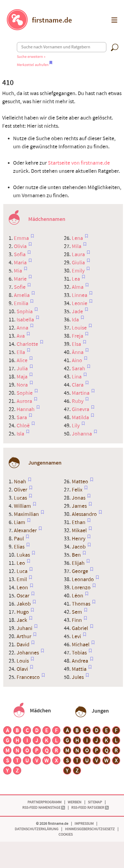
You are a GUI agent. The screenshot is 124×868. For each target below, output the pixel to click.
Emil (22, 579)
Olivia (21, 246)
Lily (76, 426)
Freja (78, 336)
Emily (79, 271)
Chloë (24, 426)
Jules (78, 677)
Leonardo (83, 579)
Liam (20, 522)
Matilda (81, 418)
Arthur (24, 637)
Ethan (79, 522)
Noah (21, 482)
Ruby (78, 401)
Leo (21, 563)
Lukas (24, 555)
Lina (77, 377)
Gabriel (80, 628)
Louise (80, 328)
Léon (78, 596)
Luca (23, 571)
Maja (23, 377)
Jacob (79, 547)
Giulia (79, 263)
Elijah (79, 563)
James (80, 506)
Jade (78, 312)
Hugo (23, 612)
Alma (78, 287)
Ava (21, 336)
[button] (114, 20)
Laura (79, 255)
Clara (78, 385)
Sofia (20, 255)
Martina (81, 393)
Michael (81, 645)
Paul (19, 539)
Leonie (80, 303)
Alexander (26, 531)
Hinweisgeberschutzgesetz (90, 829)
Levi (77, 637)
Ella (21, 352)
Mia (18, 271)
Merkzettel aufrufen (35, 65)
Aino (77, 361)
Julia (23, 369)
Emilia (22, 303)
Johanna (82, 434)
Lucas (21, 498)
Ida (76, 320)
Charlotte (28, 344)
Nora (23, 385)
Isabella (26, 320)
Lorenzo (82, 588)
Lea (76, 279)
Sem (77, 612)
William (23, 506)
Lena (78, 238)
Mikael (80, 531)
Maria (21, 263)
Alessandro (85, 514)
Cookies (66, 834)
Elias (20, 547)
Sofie (20, 287)
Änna (78, 352)
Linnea (80, 295)
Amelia (22, 295)
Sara (22, 418)
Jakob (24, 604)
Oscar (24, 596)
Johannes (28, 653)
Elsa (77, 344)
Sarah (79, 369)
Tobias (80, 653)
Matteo (80, 482)
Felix (78, 490)
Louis (23, 661)
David (24, 645)
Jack (22, 620)
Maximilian (27, 514)
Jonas (79, 498)
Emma (22, 238)
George (80, 571)
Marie (21, 279)
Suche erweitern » (31, 57)
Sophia (25, 312)
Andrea (80, 661)
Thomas (82, 604)
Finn (77, 620)
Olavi (23, 669)
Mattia (80, 669)
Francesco (29, 677)
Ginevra (81, 409)
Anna (23, 328)
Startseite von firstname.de (79, 163)
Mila (77, 246)
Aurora (25, 401)
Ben (77, 555)
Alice (23, 361)
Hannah (26, 409)
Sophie (25, 393)
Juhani (25, 628)
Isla (21, 434)
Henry (79, 539)
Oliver (21, 490)
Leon (23, 588)
